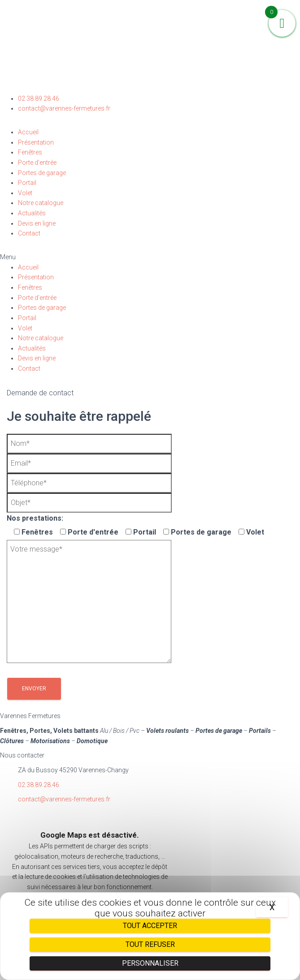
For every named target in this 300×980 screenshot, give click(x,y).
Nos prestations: (35, 518)
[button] (150, 257)
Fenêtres (30, 152)
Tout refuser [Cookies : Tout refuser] (150, 944)
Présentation (36, 142)
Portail (27, 183)
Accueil (28, 132)
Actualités (32, 213)
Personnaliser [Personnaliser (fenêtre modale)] (150, 963)
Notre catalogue (41, 203)
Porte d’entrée (37, 163)
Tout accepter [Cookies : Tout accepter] (150, 926)
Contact (29, 233)
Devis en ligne (37, 223)
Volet (25, 193)
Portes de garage (42, 173)
